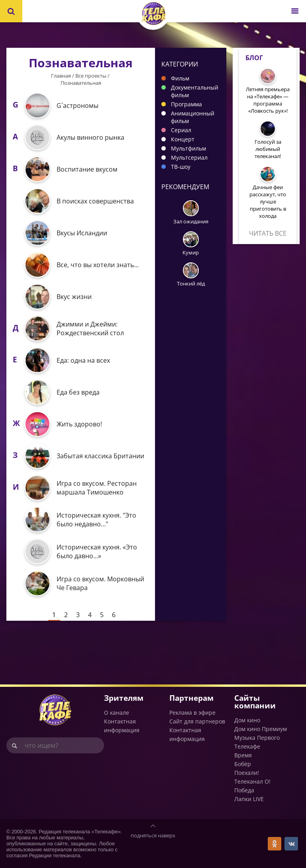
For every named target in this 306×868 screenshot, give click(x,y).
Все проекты (91, 76)
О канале (117, 713)
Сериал (181, 130)
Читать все (268, 233)
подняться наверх (153, 835)
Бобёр (243, 764)
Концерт (183, 139)
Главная (61, 76)
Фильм (180, 78)
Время (243, 755)
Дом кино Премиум (261, 729)
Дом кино (247, 720)
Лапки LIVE (249, 799)
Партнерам (191, 698)
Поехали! (247, 773)
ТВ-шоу (181, 167)
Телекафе (247, 746)
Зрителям (124, 698)
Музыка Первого (257, 738)
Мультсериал (189, 157)
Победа (244, 790)
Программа (186, 104)
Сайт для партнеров (197, 721)
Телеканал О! (252, 781)
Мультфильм (188, 148)
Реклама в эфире (192, 713)
